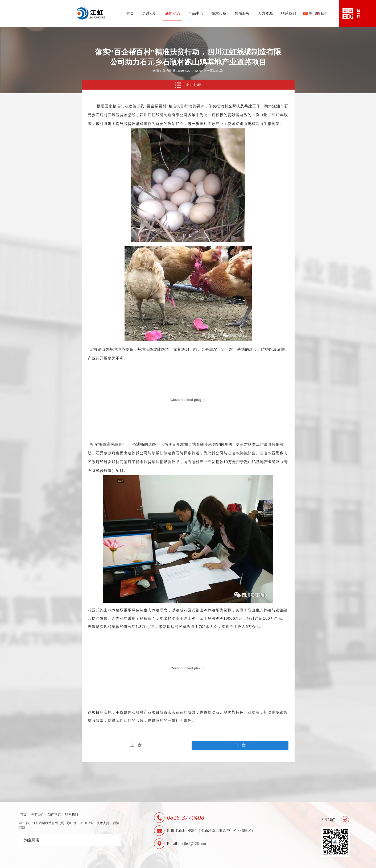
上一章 (136, 745)
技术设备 (219, 13)
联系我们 (288, 13)
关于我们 (37, 815)
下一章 (240, 745)
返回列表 (188, 85)
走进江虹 (150, 13)
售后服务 (242, 13)
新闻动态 (173, 13)
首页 (130, 13)
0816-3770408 (185, 817)
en (321, 13)
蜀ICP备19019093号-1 (81, 823)
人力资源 (265, 13)
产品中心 (196, 13)
